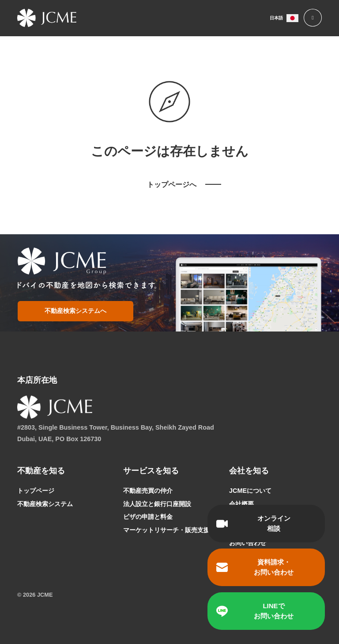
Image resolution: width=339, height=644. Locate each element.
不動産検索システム (45, 504)
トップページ (36, 491)
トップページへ (172, 185)
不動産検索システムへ (75, 311)
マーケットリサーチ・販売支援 (166, 530)
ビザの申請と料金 (148, 517)
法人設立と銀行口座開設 (157, 504)
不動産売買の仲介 (148, 491)
